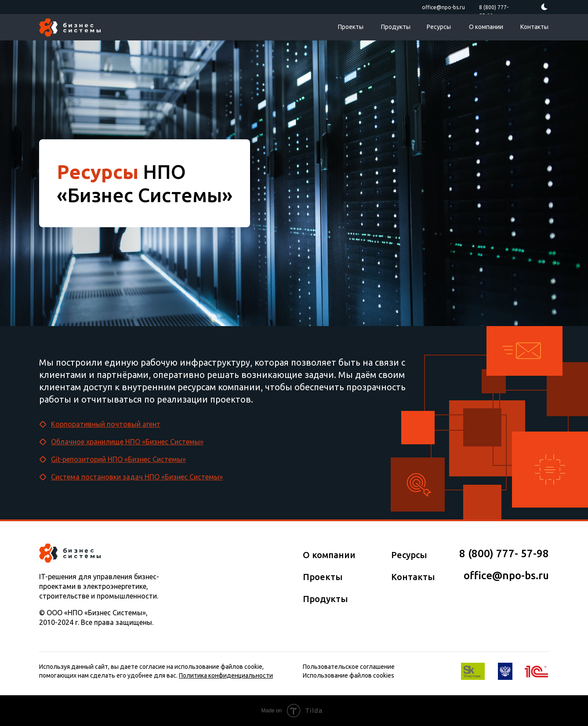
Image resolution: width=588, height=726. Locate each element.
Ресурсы (439, 27)
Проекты (351, 27)
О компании (486, 27)
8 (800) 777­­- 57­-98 (504, 554)
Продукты (396, 27)
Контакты (534, 27)
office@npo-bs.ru (443, 7)
